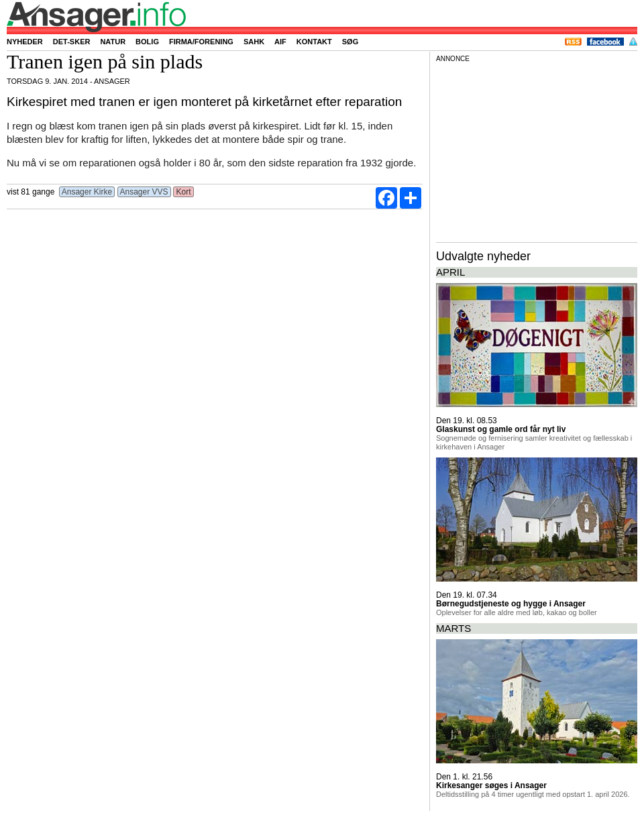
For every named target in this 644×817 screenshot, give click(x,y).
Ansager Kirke (87, 192)
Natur (113, 42)
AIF (280, 42)
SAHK (254, 42)
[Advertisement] (537, 150)
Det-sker (72, 42)
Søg (350, 42)
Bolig (147, 42)
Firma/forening (201, 42)
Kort (183, 192)
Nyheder (25, 42)
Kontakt (314, 42)
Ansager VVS (144, 192)
